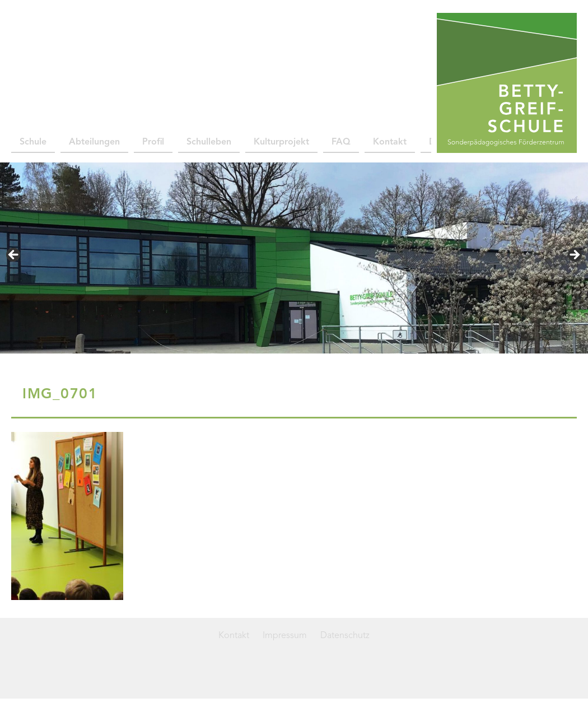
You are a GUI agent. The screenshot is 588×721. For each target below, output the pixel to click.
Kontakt (390, 142)
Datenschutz (345, 636)
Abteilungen (94, 142)
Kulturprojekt (281, 142)
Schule (33, 142)
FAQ (341, 142)
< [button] (14, 255)
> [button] (574, 255)
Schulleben (209, 142)
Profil (153, 142)
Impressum (285, 636)
